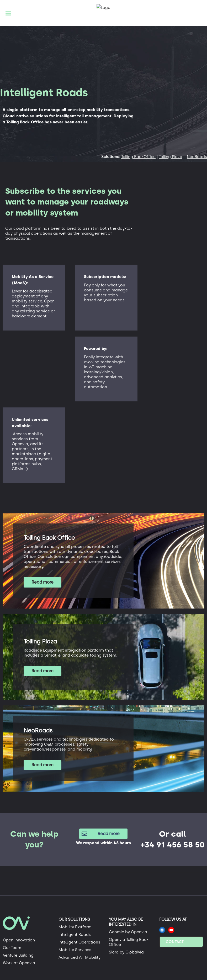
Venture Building (18, 955)
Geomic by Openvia (128, 932)
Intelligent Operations (79, 942)
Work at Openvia (19, 963)
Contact (175, 942)
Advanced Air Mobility (79, 957)
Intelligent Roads (75, 935)
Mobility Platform (75, 927)
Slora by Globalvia (126, 952)
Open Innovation (19, 940)
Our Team (12, 948)
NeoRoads (197, 157)
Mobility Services (75, 950)
